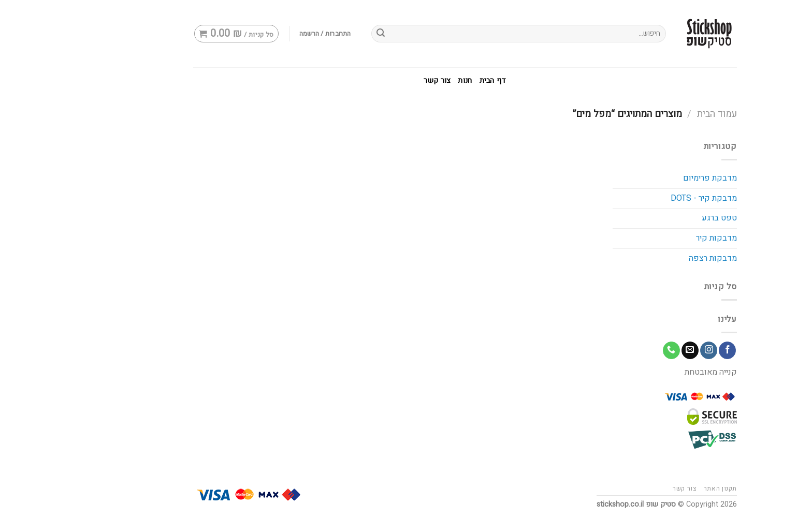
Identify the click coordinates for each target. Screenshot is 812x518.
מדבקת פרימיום (651, 178)
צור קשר (378, 80)
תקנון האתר (661, 489)
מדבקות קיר (657, 238)
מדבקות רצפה (654, 258)
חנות (406, 80)
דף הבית (434, 80)
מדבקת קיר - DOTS (645, 198)
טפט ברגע (660, 218)
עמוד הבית (658, 114)
